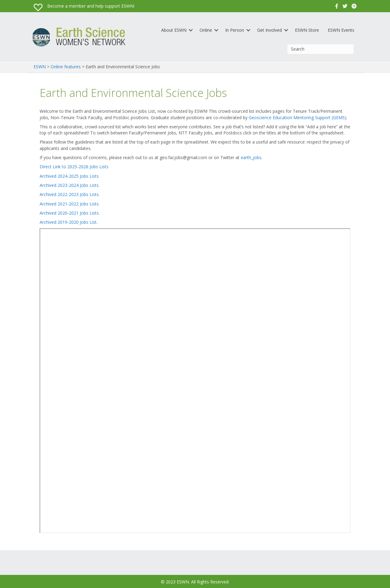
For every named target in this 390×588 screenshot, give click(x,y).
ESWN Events (341, 30)
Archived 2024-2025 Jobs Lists (69, 176)
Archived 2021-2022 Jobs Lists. (70, 204)
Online (206, 30)
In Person (235, 30)
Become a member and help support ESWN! (91, 6)
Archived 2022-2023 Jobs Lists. (70, 194)
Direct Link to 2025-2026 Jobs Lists (74, 167)
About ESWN (174, 30)
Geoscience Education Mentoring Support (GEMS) (298, 118)
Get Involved (269, 30)
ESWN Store (307, 30)
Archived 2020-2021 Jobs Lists (69, 213)
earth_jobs (251, 157)
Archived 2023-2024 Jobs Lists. (70, 185)
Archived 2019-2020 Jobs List (68, 222)
